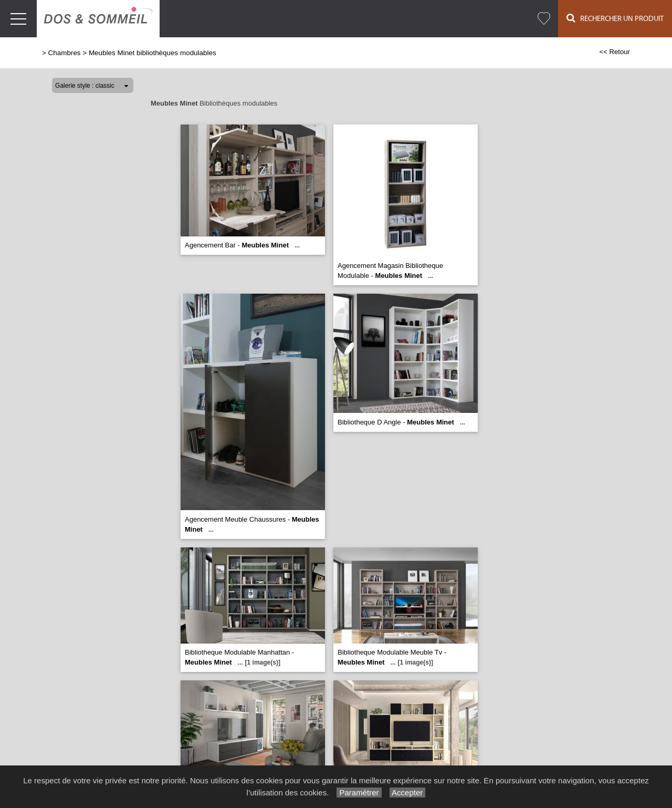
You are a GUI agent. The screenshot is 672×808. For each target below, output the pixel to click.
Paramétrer (359, 793)
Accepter (408, 793)
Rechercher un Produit (615, 18)
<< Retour (615, 52)
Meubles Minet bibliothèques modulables (153, 53)
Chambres (65, 53)
